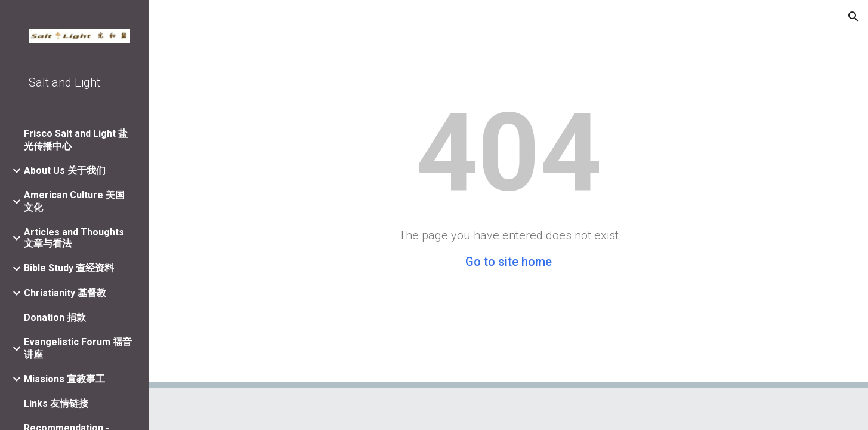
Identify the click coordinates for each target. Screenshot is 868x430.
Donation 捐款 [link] (55, 317)
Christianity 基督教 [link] (65, 293)
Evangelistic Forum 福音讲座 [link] (78, 348)
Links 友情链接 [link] (56, 403)
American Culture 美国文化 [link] (74, 201)
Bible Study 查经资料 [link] (69, 268)
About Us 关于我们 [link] (65, 171)
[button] (854, 17)
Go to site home (509, 262)
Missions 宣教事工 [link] (64, 379)
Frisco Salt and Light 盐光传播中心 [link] (76, 140)
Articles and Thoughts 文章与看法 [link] (74, 238)
